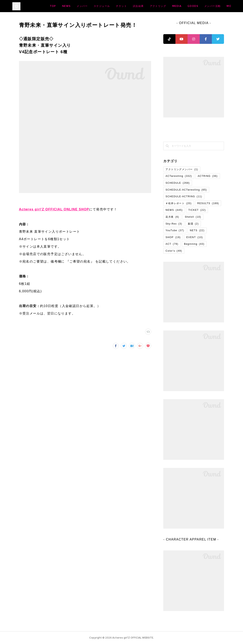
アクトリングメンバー (182, 169)
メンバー (114, 6)
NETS (197, 230)
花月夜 (172, 217)
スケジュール (134, 6)
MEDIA (209, 6)
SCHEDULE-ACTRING (184, 196)
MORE (224, 6)
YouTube (175, 230)
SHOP (173, 237)
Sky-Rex (174, 224)
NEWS (98, 6)
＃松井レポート (179, 203)
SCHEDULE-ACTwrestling (186, 190)
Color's (174, 251)
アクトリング (190, 6)
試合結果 (170, 6)
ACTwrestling (179, 176)
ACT (172, 244)
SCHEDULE (178, 183)
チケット (153, 6)
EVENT (195, 237)
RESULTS (208, 203)
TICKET (197, 210)
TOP (84, 6)
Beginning (194, 244)
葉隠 (193, 224)
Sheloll (193, 217)
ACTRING (208, 176)
